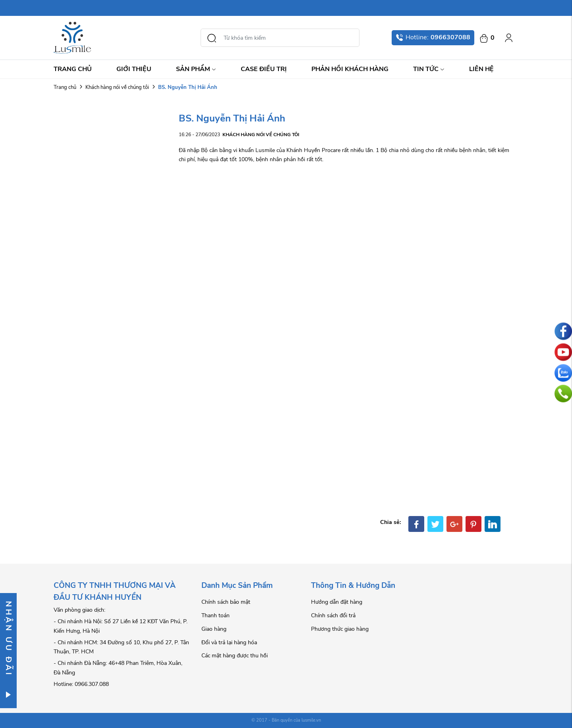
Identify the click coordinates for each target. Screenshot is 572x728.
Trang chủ (73, 69)
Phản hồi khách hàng (350, 69)
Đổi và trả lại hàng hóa (229, 642)
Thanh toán (215, 615)
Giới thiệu (134, 69)
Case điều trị (264, 69)
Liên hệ (481, 69)
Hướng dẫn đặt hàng (337, 602)
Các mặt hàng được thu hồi (235, 656)
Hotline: (433, 37)
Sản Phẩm (196, 69)
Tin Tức (429, 69)
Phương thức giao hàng (340, 629)
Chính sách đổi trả (333, 615)
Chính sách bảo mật (226, 602)
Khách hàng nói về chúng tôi (117, 87)
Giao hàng (214, 629)
